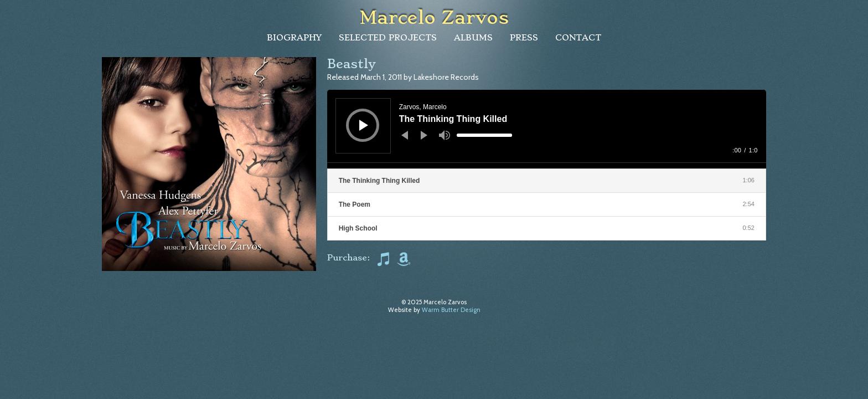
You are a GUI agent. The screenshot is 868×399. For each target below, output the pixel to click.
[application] (547, 129)
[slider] (484, 135)
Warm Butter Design (451, 310)
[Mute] (445, 135)
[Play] (364, 125)
